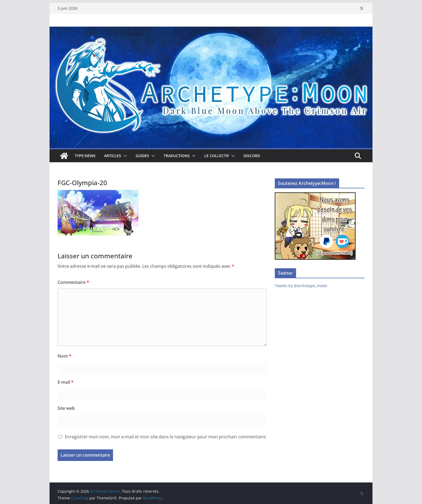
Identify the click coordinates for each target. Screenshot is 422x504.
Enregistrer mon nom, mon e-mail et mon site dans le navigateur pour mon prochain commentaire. (166, 437)
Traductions (177, 156)
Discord (252, 156)
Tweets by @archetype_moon (301, 286)
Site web (66, 408)
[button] (124, 156)
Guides (142, 156)
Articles (113, 156)
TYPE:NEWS (85, 156)
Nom (64, 356)
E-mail (66, 382)
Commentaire (73, 282)
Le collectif (217, 156)
